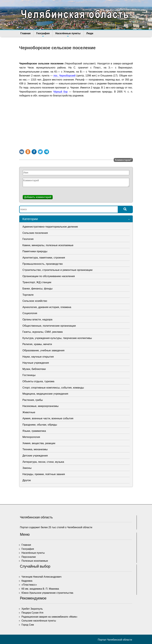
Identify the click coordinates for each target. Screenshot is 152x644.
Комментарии (123, 160)
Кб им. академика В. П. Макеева (40, 589)
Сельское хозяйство (35, 301)
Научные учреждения (36, 363)
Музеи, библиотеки (34, 369)
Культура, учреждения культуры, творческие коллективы (57, 338)
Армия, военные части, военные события (48, 418)
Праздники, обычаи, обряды (40, 425)
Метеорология (31, 437)
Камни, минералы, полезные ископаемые (48, 245)
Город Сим (28, 625)
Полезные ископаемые (35, 561)
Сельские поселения (35, 233)
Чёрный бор (60, 92)
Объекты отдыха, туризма (38, 381)
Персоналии (29, 557)
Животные (29, 412)
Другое (27, 480)
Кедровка (27, 581)
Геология (28, 239)
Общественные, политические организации (49, 326)
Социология (30, 313)
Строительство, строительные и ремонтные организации (57, 270)
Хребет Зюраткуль (32, 609)
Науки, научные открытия (38, 357)
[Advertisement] (76, 123)
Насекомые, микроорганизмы (40, 406)
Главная (25, 33)
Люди (90, 33)
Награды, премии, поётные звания (44, 474)
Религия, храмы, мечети (37, 344)
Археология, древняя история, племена (47, 307)
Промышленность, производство (43, 264)
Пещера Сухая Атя (32, 613)
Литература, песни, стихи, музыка (43, 462)
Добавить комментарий (38, 197)
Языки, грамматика (34, 431)
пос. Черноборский (64, 76)
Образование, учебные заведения (43, 350)
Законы (27, 468)
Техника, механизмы (35, 449)
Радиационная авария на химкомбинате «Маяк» (49, 617)
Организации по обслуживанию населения (49, 276)
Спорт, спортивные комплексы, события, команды (53, 388)
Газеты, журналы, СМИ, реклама (43, 332)
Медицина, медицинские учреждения (45, 394)
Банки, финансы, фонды (37, 289)
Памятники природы (35, 251)
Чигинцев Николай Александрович (42, 577)
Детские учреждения (35, 456)
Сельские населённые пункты (39, 621)
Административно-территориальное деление (50, 227)
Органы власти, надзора (37, 319)
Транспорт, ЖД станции (37, 282)
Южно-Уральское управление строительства (47, 593)
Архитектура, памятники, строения (44, 258)
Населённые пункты (68, 34)
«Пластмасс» (29, 585)
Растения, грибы (33, 400)
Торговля (28, 295)
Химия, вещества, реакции (39, 443)
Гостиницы (29, 375)
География (43, 34)
